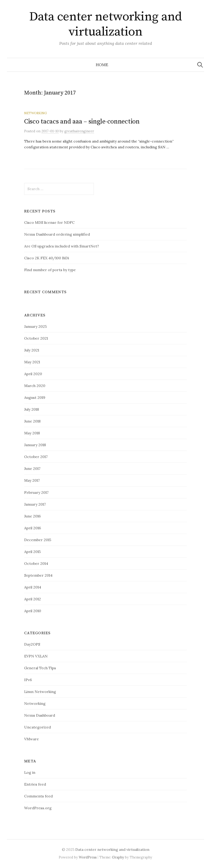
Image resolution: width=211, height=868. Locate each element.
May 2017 (32, 480)
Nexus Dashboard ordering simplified (57, 234)
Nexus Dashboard (40, 715)
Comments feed (38, 796)
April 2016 (33, 528)
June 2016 (32, 516)
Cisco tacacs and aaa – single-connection (82, 122)
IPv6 (28, 680)
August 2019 (35, 397)
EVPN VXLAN (36, 656)
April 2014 (33, 587)
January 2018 (35, 445)
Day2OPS (32, 644)
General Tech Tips (40, 668)
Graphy (118, 857)
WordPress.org (38, 808)
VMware (31, 739)
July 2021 (32, 350)
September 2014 (38, 575)
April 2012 (33, 599)
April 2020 (33, 374)
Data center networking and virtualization (106, 24)
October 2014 (36, 563)
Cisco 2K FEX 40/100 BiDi (47, 258)
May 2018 (32, 433)
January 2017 (35, 504)
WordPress (88, 857)
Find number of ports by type (50, 270)
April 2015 (32, 552)
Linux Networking (40, 692)
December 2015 (38, 540)
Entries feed (35, 784)
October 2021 (36, 338)
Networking (36, 113)
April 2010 (33, 611)
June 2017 (32, 468)
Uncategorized (38, 727)
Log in (30, 772)
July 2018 (32, 409)
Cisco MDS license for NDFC (49, 222)
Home (102, 65)
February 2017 (36, 492)
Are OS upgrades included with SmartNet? (62, 246)
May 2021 (32, 362)
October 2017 (36, 457)
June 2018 (32, 421)
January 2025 (35, 326)
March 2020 (35, 386)
